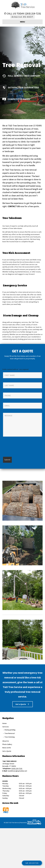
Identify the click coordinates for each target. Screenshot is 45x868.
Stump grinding (10, 730)
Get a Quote (7, 751)
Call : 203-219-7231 (32, 863)
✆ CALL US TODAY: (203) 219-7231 (23, 13)
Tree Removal (9, 733)
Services (6, 727)
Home (4, 723)
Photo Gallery (7, 744)
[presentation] (21, 448)
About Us (6, 741)
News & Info (7, 748)
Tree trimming (10, 737)
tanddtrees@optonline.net (17, 771)
